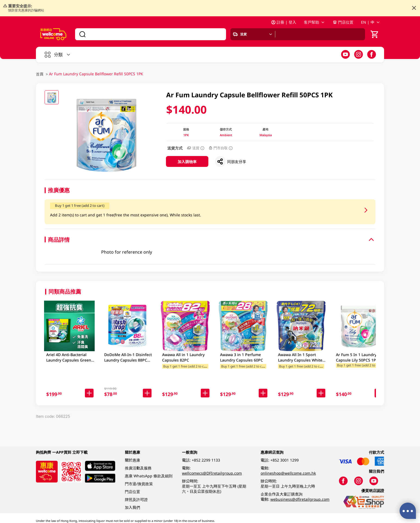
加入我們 (132, 507)
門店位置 (343, 22)
